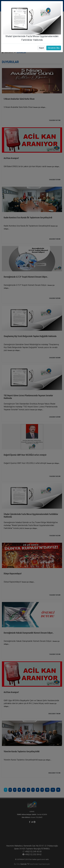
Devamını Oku (54, 48)
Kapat (41, 48)
